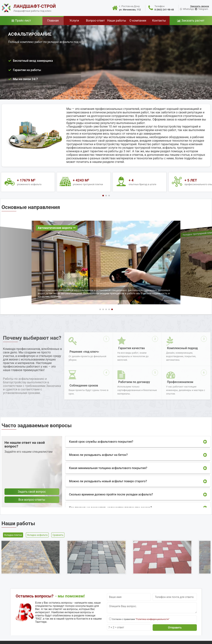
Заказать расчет (193, 21)
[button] (103, 196)
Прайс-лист (23, 21)
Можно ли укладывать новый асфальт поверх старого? (108, 481)
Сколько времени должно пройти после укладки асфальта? (111, 494)
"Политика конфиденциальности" (128, 615)
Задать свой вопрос (32, 492)
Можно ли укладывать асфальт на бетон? (98, 455)
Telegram (203, 9)
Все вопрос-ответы (32, 500)
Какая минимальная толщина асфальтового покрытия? (108, 468)
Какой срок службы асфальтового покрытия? (101, 442)
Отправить (139, 619)
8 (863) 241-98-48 (164, 10)
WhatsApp (188, 9)
